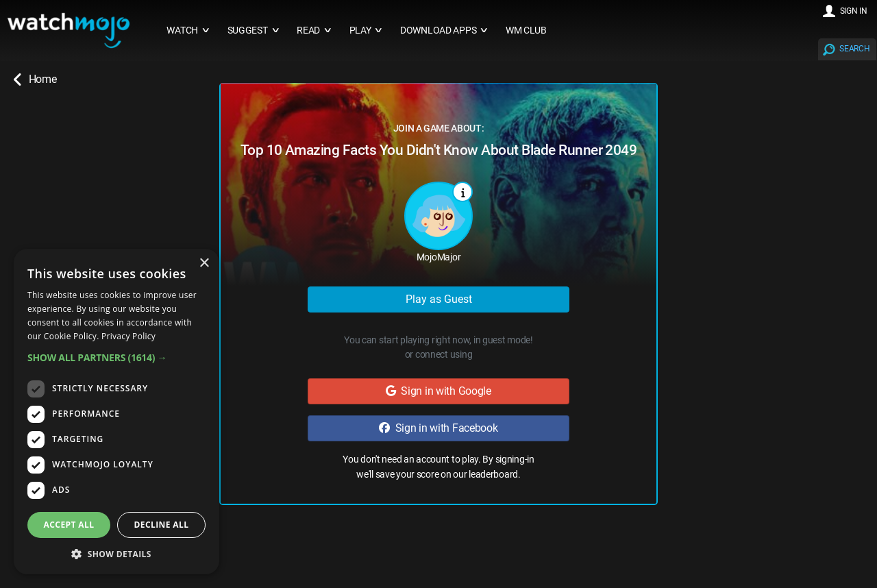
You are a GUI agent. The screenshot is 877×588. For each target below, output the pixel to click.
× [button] (204, 264)
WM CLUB (526, 30)
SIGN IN (854, 11)
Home (35, 79)
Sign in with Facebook (438, 428)
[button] (116, 357)
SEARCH (854, 49)
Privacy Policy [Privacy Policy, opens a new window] (128, 336)
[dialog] (116, 412)
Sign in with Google (438, 391)
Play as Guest (439, 299)
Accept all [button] (69, 525)
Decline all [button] (162, 525)
